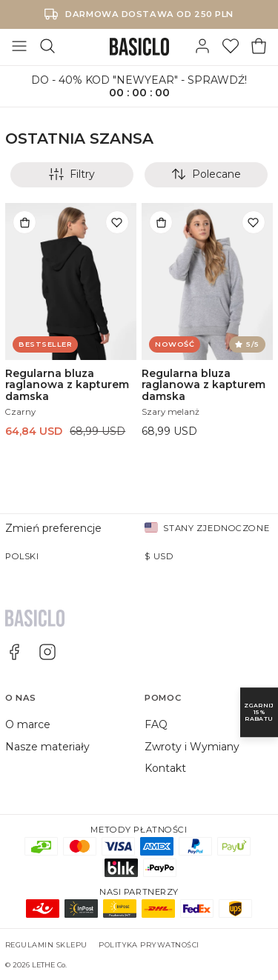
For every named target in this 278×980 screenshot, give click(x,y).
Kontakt (165, 768)
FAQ (156, 724)
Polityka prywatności (149, 945)
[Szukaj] (47, 47)
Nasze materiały (47, 747)
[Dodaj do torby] (24, 222)
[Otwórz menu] (19, 47)
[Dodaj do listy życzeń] (117, 222)
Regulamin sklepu (46, 945)
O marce (28, 724)
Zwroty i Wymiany (192, 747)
